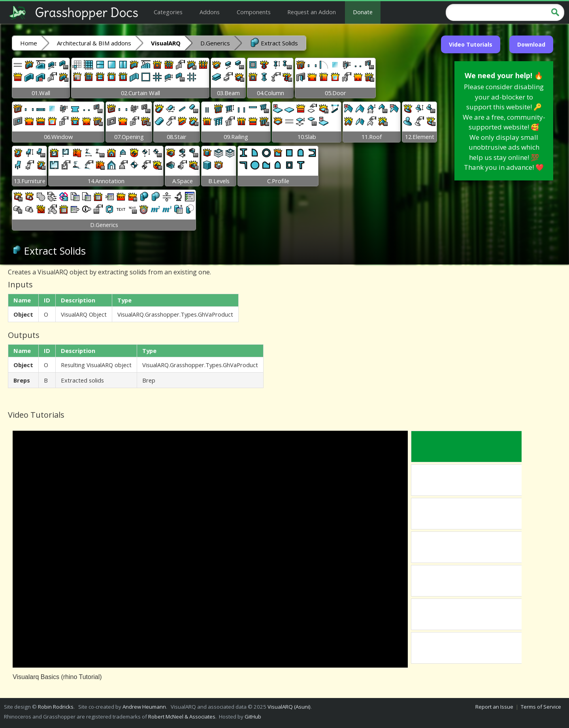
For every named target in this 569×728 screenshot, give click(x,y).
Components (254, 12)
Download (531, 44)
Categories (168, 12)
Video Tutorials (471, 44)
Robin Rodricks (56, 707)
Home (29, 43)
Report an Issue (494, 707)
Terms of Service (541, 707)
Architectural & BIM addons (94, 43)
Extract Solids (274, 43)
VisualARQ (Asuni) (289, 707)
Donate (363, 12)
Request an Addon (312, 12)
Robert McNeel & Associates (182, 717)
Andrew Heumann (144, 707)
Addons (210, 12)
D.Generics (215, 43)
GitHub (253, 717)
